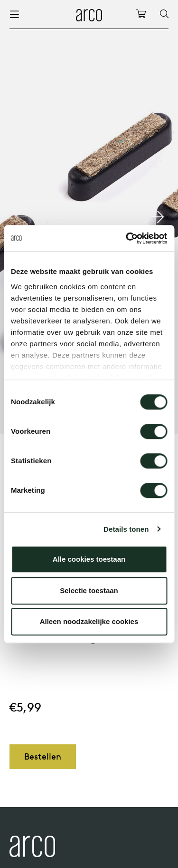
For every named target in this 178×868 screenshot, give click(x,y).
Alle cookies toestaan (89, 559)
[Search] (164, 14)
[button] (157, 217)
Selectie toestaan (89, 590)
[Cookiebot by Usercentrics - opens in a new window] (127, 238)
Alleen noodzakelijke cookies (89, 621)
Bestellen (43, 756)
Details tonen (126, 529)
